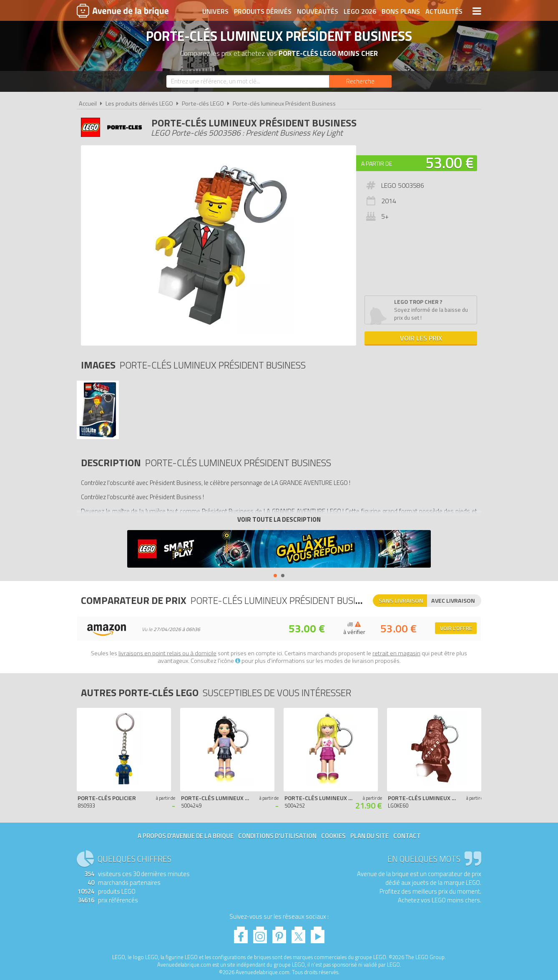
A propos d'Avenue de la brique (186, 836)
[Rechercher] (360, 81)
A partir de (377, 163)
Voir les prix (421, 338)
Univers (215, 11)
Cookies (333, 836)
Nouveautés (318, 11)
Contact (407, 836)
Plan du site (369, 836)
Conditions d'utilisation (277, 836)
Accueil (88, 104)
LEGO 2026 (360, 11)
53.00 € (450, 163)
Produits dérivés (263, 11)
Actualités (444, 11)
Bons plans (401, 11)
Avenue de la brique (123, 10)
